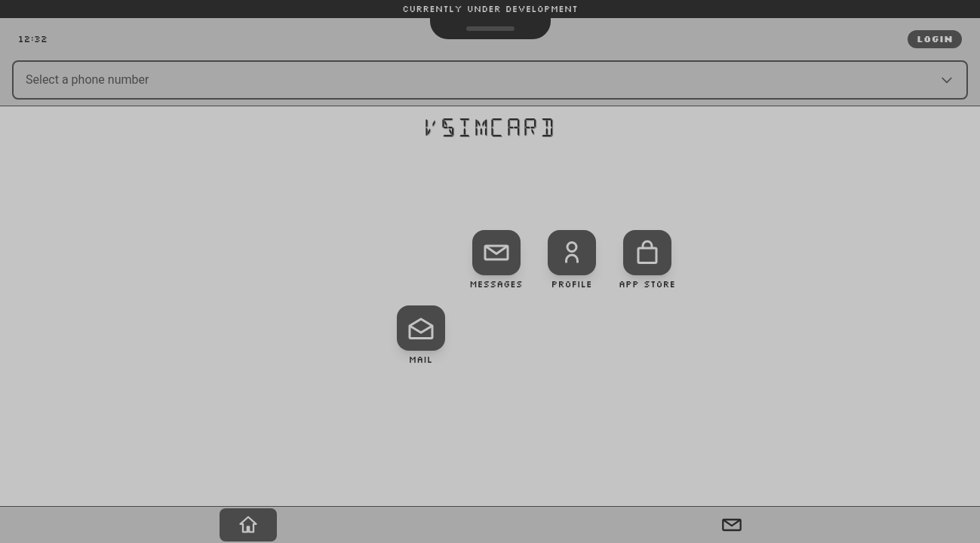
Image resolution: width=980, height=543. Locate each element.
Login (935, 39)
